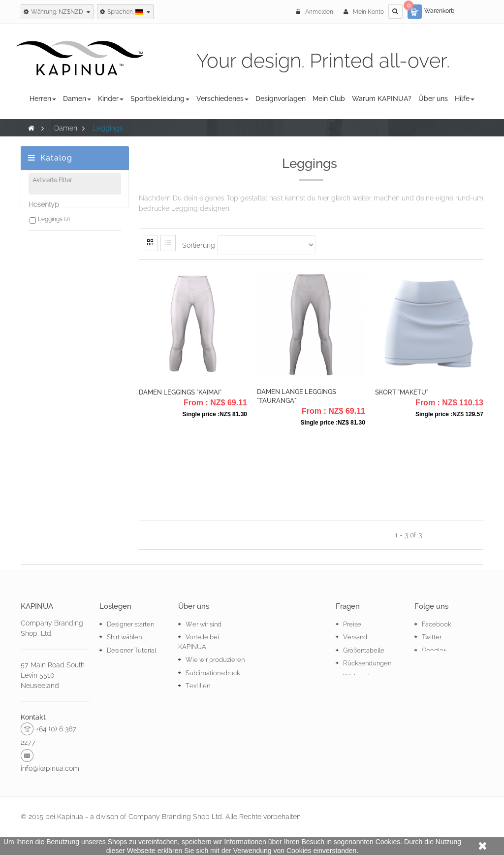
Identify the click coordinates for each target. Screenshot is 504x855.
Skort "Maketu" (402, 392)
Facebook (437, 624)
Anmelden (315, 12)
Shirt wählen (124, 637)
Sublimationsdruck (213, 673)
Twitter (432, 637)
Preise (352, 624)
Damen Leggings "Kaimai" (180, 392)
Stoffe (194, 699)
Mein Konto (364, 12)
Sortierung (199, 245)
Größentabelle (364, 650)
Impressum (360, 703)
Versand (355, 637)
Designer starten (130, 624)
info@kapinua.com (50, 768)
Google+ (434, 650)
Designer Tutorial (131, 650)
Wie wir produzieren (215, 660)
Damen (66, 128)
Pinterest (435, 663)
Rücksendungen (367, 663)
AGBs (351, 689)
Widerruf (356, 676)
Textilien (198, 686)
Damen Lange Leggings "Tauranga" (297, 396)
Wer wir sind (204, 624)
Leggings (54, 224)
